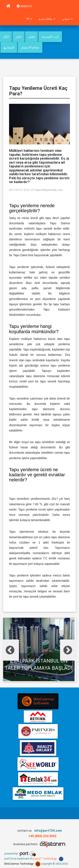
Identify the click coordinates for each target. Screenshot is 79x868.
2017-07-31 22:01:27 (22, 190)
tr (29, 19)
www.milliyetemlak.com (49, 190)
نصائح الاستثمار (30, 47)
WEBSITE (24, 6)
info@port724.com (48, 831)
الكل (6, 37)
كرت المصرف (50, 37)
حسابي (67, 19)
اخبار (19, 37)
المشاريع (9, 47)
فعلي (31, 37)
